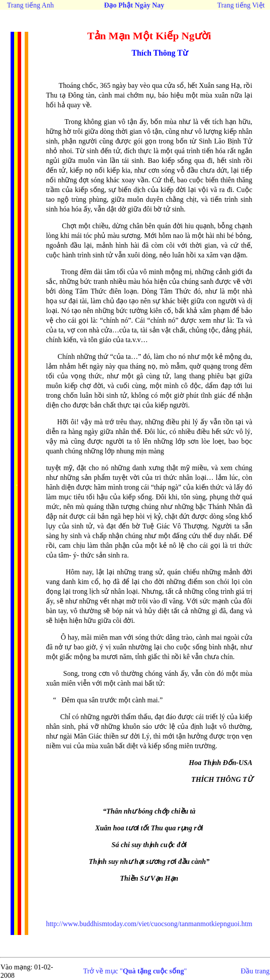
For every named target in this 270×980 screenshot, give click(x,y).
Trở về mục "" (135, 971)
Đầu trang (255, 971)
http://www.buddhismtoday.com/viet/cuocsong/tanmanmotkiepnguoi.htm (149, 924)
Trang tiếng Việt (241, 5)
